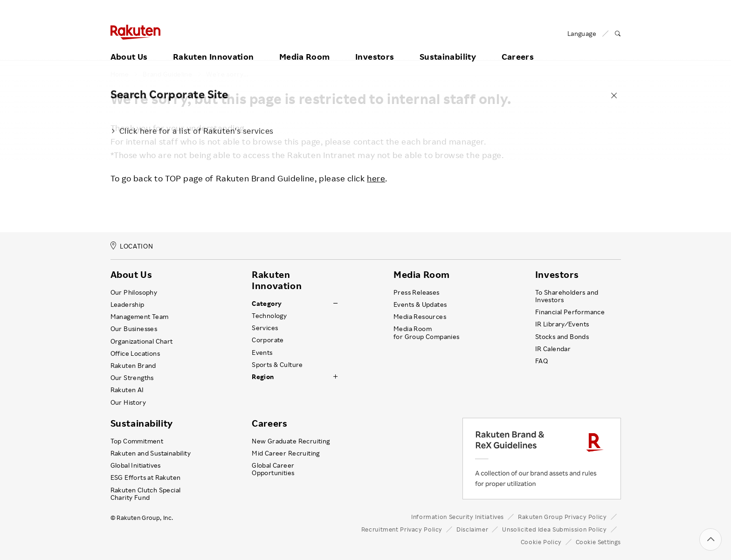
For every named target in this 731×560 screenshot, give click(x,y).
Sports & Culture (277, 365)
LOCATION (132, 246)
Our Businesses (134, 329)
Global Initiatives (136, 465)
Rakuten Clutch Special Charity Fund (146, 494)
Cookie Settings (598, 542)
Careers (518, 45)
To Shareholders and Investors (567, 296)
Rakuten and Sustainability (151, 453)
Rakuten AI (127, 390)
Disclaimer (472, 529)
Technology (269, 316)
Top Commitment (137, 441)
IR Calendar (553, 349)
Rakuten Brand (133, 366)
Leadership (128, 304)
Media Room (305, 45)
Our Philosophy (134, 292)
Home (120, 74)
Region (263, 377)
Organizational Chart (142, 341)
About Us (129, 45)
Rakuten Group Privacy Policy (562, 517)
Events (262, 353)
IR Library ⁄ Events (562, 324)
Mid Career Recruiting (286, 453)
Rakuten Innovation (213, 45)
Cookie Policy (541, 542)
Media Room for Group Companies (427, 332)
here (376, 178)
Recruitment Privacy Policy (402, 529)
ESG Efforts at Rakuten (146, 477)
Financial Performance (570, 312)
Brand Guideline (167, 74)
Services (265, 328)
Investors (375, 45)
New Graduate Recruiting (291, 441)
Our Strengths (132, 378)
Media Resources (420, 317)
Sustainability (448, 45)
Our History (128, 402)
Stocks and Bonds (562, 337)
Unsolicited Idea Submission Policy (554, 529)
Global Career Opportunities (273, 469)
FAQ (541, 361)
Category (267, 304)
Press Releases (417, 292)
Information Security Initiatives (458, 517)
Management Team (140, 317)
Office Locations (135, 353)
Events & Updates (420, 304)
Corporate (268, 340)
